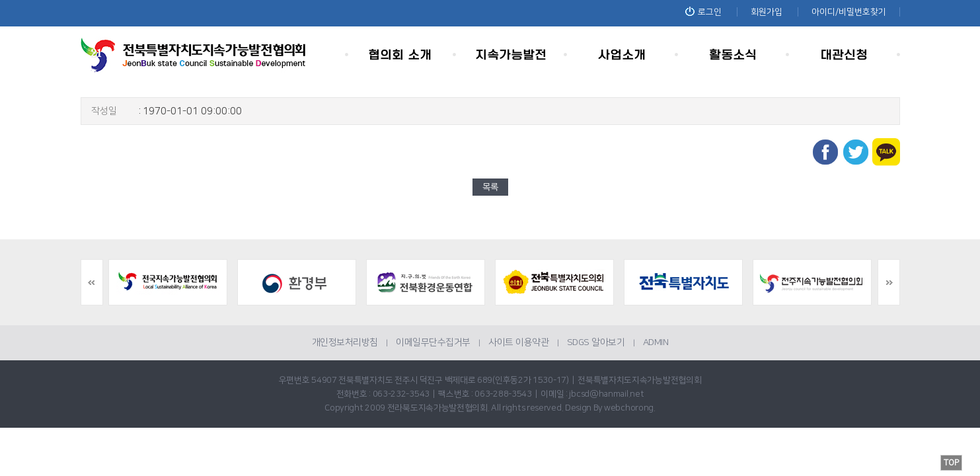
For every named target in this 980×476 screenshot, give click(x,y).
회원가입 (767, 12)
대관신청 (845, 55)
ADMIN (656, 342)
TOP (951, 463)
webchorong (629, 408)
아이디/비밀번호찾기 (849, 12)
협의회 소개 (400, 55)
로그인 (703, 12)
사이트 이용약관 (518, 342)
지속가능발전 (511, 55)
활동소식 (734, 55)
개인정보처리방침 (345, 342)
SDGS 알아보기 (596, 342)
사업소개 (622, 55)
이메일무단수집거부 (433, 342)
